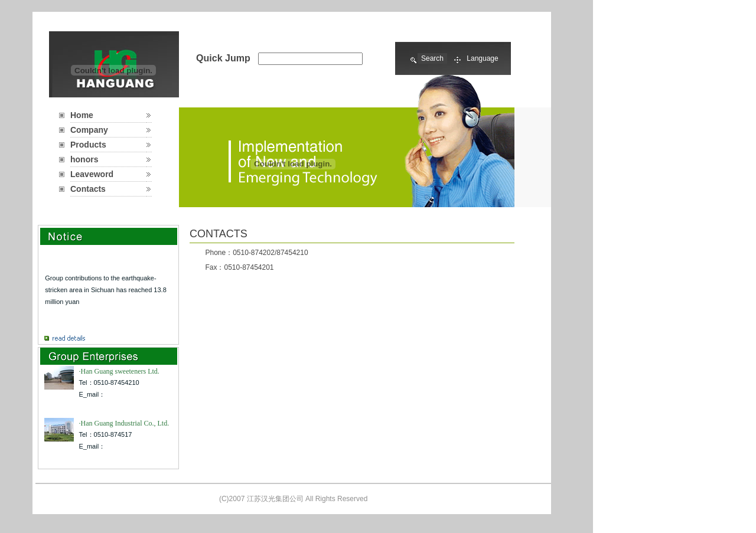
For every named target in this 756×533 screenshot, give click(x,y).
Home (82, 115)
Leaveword (92, 174)
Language (482, 58)
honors (84, 159)
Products (88, 145)
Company (89, 130)
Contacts (88, 189)
